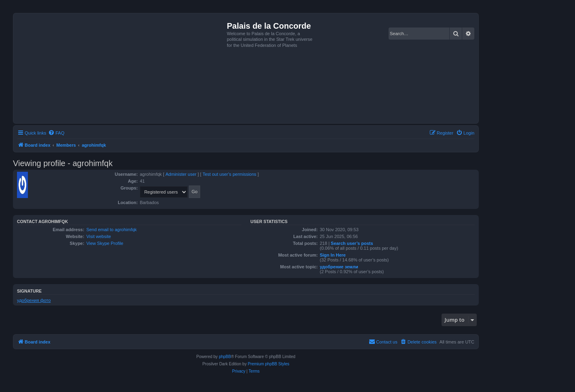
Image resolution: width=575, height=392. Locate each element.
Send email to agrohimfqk (111, 230)
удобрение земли (339, 267)
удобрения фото (34, 300)
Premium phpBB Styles (269, 364)
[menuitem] (56, 133)
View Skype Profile (105, 243)
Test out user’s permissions (229, 174)
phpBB (225, 357)
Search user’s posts (352, 243)
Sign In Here (333, 255)
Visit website (98, 236)
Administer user (181, 174)
